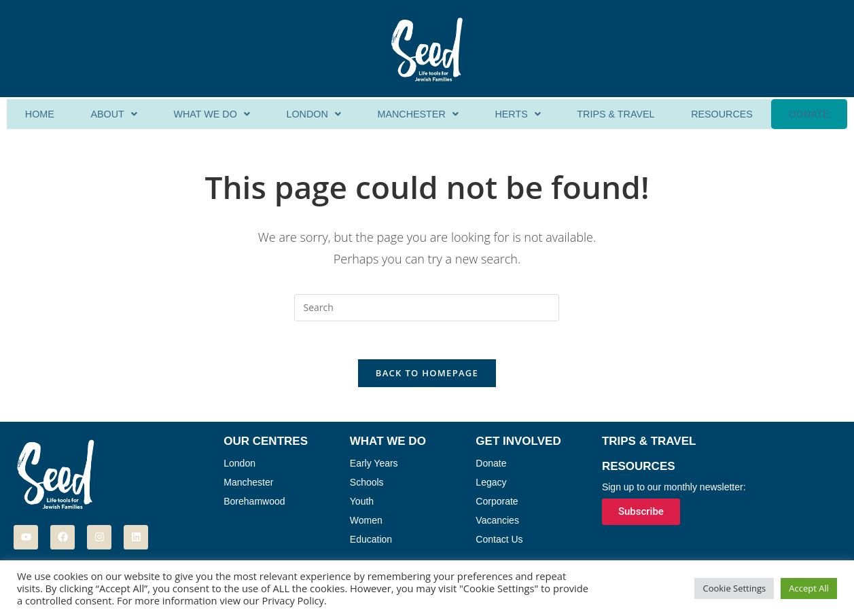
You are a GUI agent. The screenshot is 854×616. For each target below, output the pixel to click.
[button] (112, 114)
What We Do (210, 114)
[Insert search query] (427, 308)
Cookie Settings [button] (734, 588)
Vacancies (497, 524)
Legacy (491, 486)
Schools (367, 486)
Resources (722, 114)
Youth (362, 505)
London (312, 114)
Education (371, 543)
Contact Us (499, 543)
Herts (517, 114)
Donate (809, 114)
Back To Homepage (427, 376)
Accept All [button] (809, 588)
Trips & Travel (615, 114)
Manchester (417, 114)
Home (39, 114)
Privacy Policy (293, 600)
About (112, 114)
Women (366, 524)
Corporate (497, 505)
